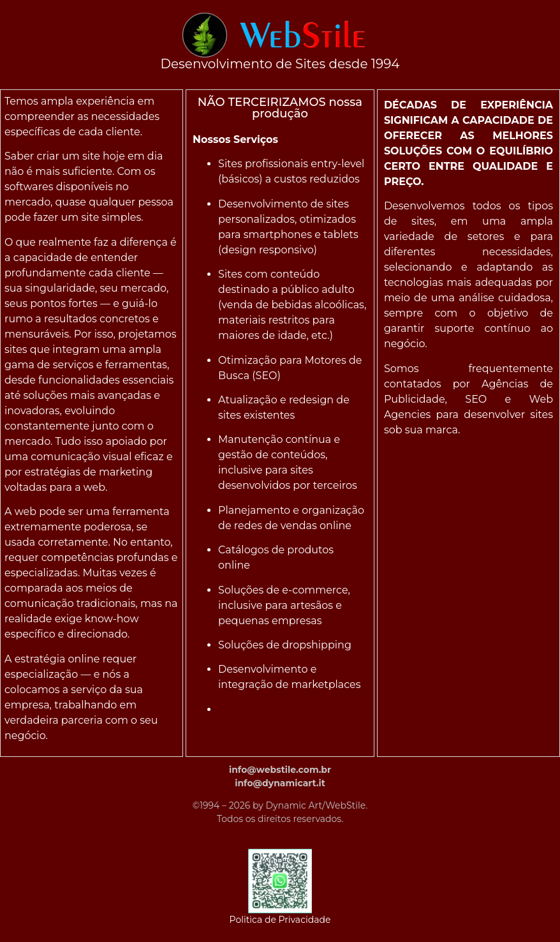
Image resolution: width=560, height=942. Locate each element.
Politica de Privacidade (280, 920)
